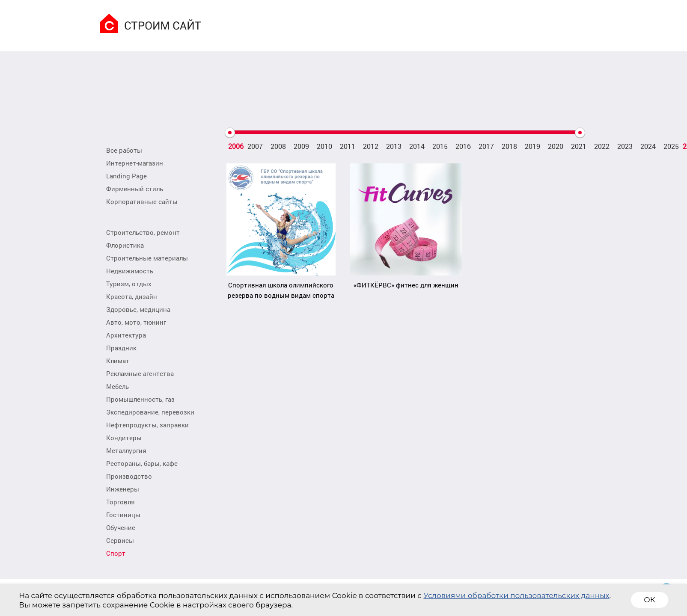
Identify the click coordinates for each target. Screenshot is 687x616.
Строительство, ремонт (143, 232)
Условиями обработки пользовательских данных (516, 595)
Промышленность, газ (140, 399)
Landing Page (126, 176)
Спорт (116, 553)
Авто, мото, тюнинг (136, 322)
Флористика (125, 245)
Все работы (124, 150)
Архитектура (126, 335)
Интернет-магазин (135, 163)
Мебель (117, 386)
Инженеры (123, 489)
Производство (129, 476)
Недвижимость (130, 271)
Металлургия (126, 450)
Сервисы (120, 540)
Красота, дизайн (132, 296)
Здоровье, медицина (138, 309)
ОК (649, 600)
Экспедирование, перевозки (150, 412)
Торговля (120, 502)
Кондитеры (124, 438)
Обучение (121, 527)
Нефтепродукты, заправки (147, 425)
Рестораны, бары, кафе (142, 463)
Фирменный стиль (135, 189)
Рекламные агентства (140, 373)
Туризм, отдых (129, 284)
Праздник (121, 348)
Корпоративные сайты (142, 201)
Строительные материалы (147, 258)
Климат (118, 361)
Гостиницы (123, 515)
